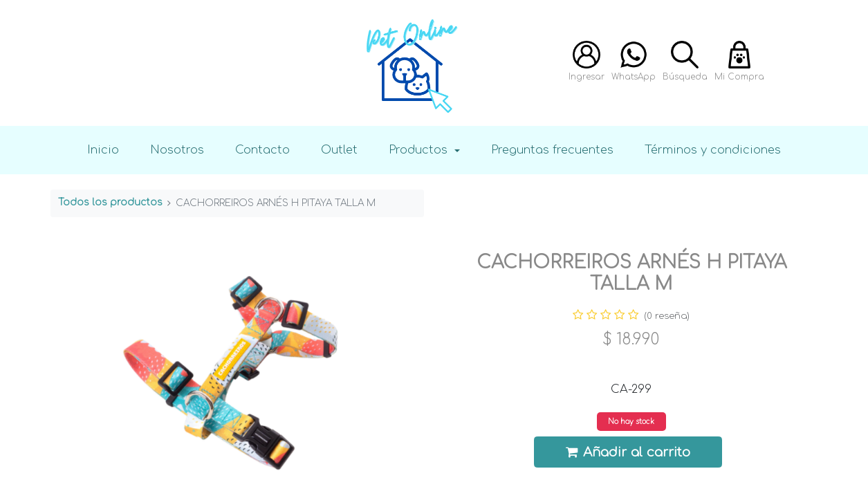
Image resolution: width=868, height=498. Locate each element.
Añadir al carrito (628, 452)
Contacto (262, 150)
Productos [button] (420, 150)
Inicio (103, 150)
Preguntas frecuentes (552, 150)
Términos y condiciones (713, 150)
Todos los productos (110, 202)
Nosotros (177, 150)
